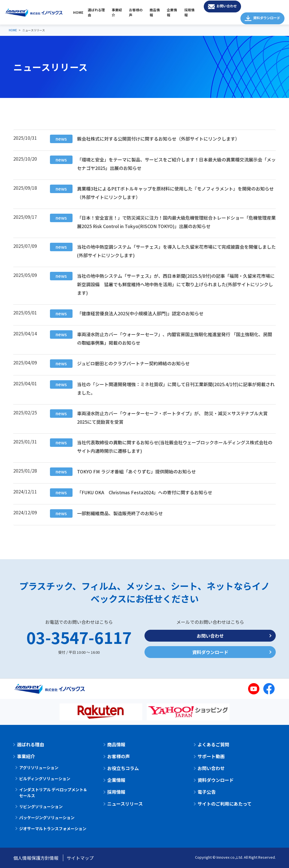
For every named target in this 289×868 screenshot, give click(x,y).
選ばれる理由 (96, 12)
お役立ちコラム (123, 768)
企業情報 (172, 12)
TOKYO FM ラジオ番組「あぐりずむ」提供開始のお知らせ (123, 472)
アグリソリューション (39, 768)
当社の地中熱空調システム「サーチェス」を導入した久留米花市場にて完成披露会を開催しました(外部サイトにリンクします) (163, 251)
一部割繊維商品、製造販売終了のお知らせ (106, 513)
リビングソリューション (41, 806)
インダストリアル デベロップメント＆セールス (53, 792)
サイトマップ (80, 858)
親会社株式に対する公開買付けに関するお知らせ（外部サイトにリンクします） (145, 139)
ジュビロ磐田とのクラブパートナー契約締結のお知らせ (120, 364)
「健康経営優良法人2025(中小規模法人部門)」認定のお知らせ (127, 314)
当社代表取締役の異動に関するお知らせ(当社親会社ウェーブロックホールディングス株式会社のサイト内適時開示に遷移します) (161, 446)
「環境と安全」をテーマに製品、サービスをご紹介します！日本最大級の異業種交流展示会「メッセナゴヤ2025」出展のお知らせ (163, 163)
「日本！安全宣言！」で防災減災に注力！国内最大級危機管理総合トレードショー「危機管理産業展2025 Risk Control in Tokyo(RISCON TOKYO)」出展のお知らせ (163, 222)
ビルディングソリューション (45, 779)
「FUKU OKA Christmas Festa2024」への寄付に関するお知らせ (131, 493)
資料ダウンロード (267, 18)
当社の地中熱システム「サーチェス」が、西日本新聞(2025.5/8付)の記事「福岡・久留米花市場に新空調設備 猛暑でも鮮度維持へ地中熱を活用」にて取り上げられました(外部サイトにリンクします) (162, 284)
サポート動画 (211, 756)
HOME (78, 12)
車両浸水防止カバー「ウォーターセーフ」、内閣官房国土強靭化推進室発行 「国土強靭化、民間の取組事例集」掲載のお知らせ (161, 338)
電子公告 (207, 792)
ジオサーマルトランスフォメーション (53, 828)
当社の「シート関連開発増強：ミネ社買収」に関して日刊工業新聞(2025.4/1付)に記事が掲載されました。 (162, 388)
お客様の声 (136, 12)
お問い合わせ (227, 6)
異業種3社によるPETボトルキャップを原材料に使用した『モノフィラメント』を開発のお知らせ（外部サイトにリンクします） (162, 193)
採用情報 (189, 12)
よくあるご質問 (213, 744)
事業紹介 (117, 12)
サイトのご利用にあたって (225, 804)
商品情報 (155, 12)
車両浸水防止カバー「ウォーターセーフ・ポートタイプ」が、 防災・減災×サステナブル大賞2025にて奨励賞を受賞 (159, 417)
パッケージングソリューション (47, 817)
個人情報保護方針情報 (36, 858)
